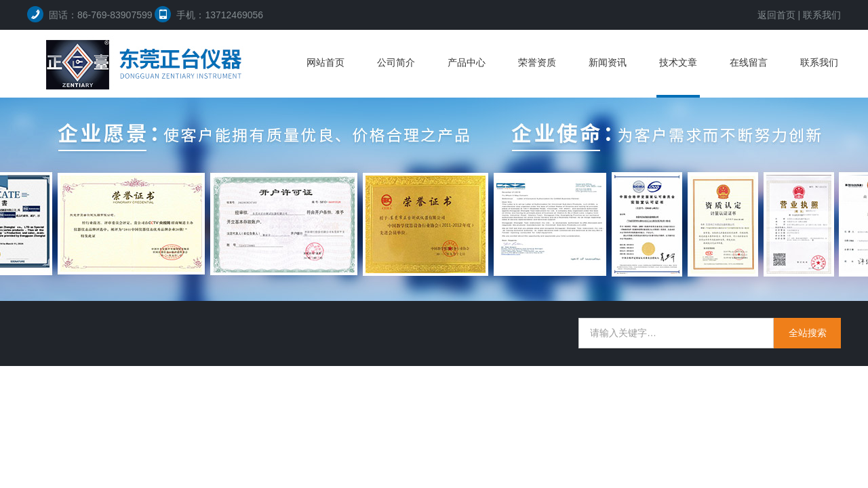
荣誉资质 (537, 62)
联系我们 (822, 15)
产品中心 (467, 62)
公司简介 (396, 62)
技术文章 (678, 62)
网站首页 (325, 62)
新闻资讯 (608, 62)
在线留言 (749, 62)
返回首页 (776, 15)
